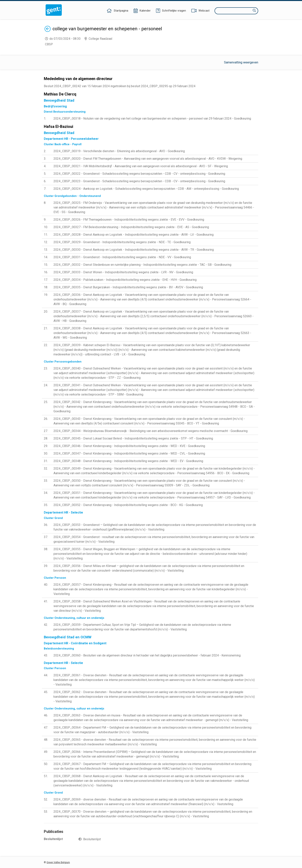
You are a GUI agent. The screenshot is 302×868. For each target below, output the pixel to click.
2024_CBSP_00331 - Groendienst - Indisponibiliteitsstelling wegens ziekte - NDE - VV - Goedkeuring (122, 257)
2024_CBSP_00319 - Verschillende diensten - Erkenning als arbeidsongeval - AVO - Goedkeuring (119, 151)
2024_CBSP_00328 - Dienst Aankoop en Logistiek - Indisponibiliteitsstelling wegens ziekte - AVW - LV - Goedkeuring (134, 235)
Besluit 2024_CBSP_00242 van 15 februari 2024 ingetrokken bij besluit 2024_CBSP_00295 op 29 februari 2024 (120, 86)
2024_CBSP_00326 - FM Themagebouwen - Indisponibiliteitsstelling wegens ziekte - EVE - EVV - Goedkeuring (129, 220)
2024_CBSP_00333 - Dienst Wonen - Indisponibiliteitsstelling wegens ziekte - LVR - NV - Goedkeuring (123, 272)
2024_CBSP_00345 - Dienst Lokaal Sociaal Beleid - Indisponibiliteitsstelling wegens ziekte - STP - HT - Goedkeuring (133, 438)
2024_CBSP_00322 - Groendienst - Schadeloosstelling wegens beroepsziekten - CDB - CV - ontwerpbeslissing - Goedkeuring (139, 174)
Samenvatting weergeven (241, 62)
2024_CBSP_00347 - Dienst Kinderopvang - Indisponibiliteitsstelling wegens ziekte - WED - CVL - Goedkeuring (129, 453)
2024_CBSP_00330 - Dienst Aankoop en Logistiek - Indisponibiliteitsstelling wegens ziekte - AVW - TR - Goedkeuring (134, 250)
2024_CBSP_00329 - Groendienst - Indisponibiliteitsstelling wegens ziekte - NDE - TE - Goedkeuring (122, 242)
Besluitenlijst (92, 839)
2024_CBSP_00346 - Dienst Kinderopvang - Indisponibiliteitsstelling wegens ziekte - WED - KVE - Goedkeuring (129, 446)
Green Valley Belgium (58, 862)
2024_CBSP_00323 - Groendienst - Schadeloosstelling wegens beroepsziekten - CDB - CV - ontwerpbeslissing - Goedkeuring (139, 181)
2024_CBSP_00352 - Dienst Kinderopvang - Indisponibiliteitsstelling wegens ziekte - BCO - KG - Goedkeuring (128, 505)
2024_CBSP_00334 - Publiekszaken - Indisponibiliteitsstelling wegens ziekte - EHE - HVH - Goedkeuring (125, 280)
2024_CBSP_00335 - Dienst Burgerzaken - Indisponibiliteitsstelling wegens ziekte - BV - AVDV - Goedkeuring (128, 287)
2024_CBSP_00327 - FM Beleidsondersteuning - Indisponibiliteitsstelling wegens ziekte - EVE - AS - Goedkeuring (131, 227)
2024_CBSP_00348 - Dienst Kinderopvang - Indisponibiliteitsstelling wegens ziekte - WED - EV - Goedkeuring (128, 461)
